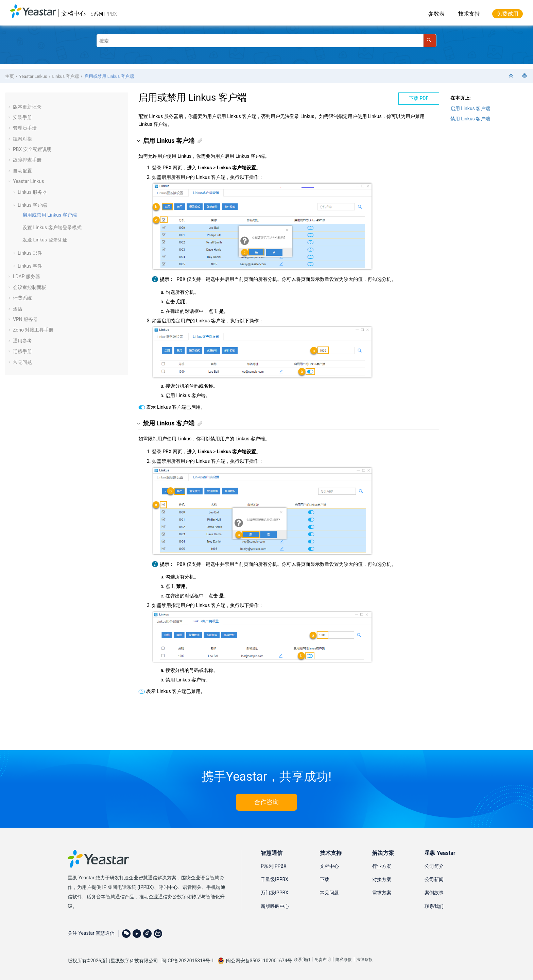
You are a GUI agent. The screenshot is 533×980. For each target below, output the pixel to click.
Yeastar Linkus (33, 76)
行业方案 (382, 866)
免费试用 (508, 14)
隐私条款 (344, 960)
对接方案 (382, 879)
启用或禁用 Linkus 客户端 (109, 76)
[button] (10, 107)
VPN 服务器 (25, 319)
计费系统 (22, 298)
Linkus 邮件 (30, 253)
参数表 (436, 14)
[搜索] (430, 41)
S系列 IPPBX (104, 14)
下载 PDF (419, 98)
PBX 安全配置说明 (32, 149)
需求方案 (382, 893)
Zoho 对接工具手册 (33, 330)
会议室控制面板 (30, 287)
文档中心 (73, 13)
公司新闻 (434, 879)
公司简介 (434, 866)
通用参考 (22, 341)
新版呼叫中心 (275, 906)
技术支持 (469, 14)
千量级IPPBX (274, 879)
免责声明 (323, 960)
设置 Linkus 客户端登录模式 (52, 227)
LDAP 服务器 (27, 276)
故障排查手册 (27, 160)
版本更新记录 (27, 107)
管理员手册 (25, 128)
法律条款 (364, 960)
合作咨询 (266, 802)
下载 (325, 879)
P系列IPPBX (274, 866)
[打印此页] (525, 76)
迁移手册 (22, 351)
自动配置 (22, 171)
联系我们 (434, 906)
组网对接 (22, 139)
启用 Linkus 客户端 (470, 108)
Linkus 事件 (30, 266)
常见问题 (22, 362)
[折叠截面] (512, 76)
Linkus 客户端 (66, 76)
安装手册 (22, 117)
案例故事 (434, 893)
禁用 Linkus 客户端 (470, 119)
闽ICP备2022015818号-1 (188, 961)
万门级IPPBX (274, 893)
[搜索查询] (266, 41)
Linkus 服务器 (32, 192)
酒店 (18, 309)
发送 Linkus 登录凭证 (45, 240)
